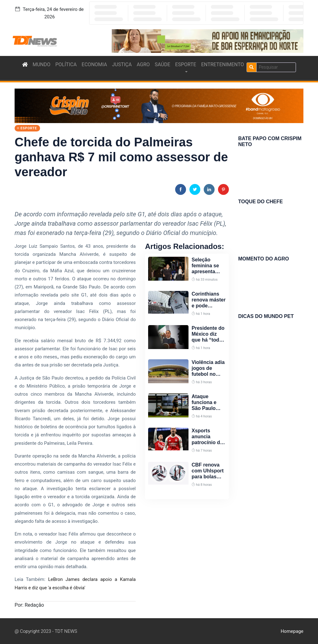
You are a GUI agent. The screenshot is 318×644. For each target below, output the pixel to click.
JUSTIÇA (122, 64)
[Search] (276, 67)
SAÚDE (162, 64)
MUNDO (41, 64)
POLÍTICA (66, 64)
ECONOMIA (94, 64)
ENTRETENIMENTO (223, 64)
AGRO (143, 64)
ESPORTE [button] (186, 64)
